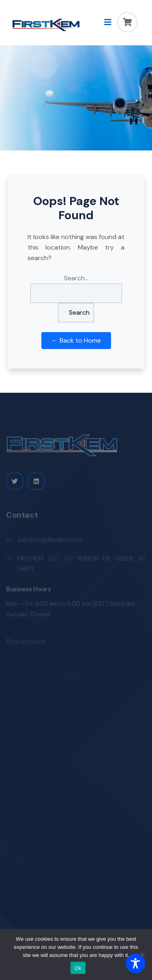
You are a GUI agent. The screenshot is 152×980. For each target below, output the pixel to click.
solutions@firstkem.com (50, 542)
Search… (76, 278)
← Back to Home (76, 340)
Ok (78, 968)
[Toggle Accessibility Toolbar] (135, 963)
